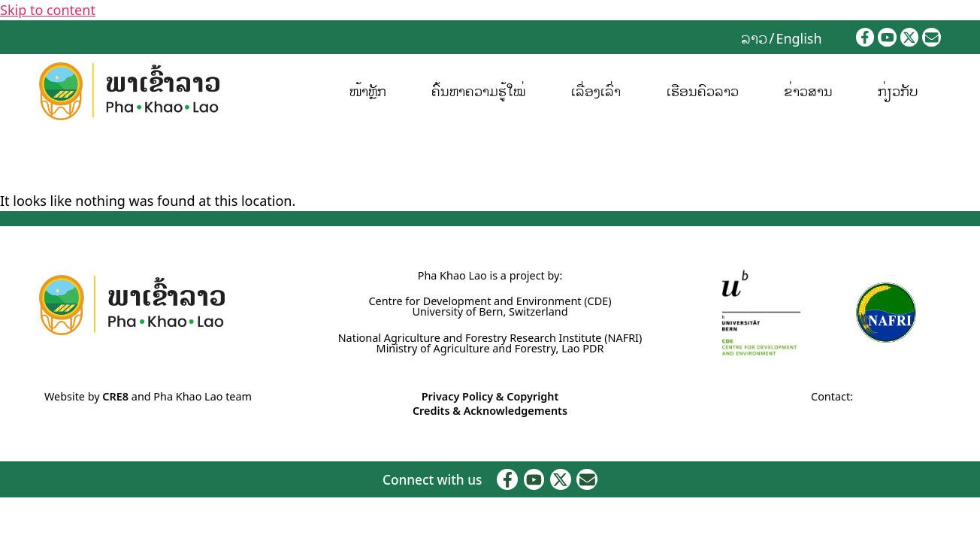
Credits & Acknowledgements (490, 411)
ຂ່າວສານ (808, 91)
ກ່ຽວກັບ (898, 91)
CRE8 (115, 396)
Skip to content (48, 10)
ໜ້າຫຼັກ (368, 91)
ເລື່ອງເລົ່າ (596, 91)
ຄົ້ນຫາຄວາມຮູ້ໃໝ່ (478, 91)
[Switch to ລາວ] (754, 38)
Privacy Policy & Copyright (490, 396)
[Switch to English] (799, 38)
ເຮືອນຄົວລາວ (702, 91)
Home (15, 160)
